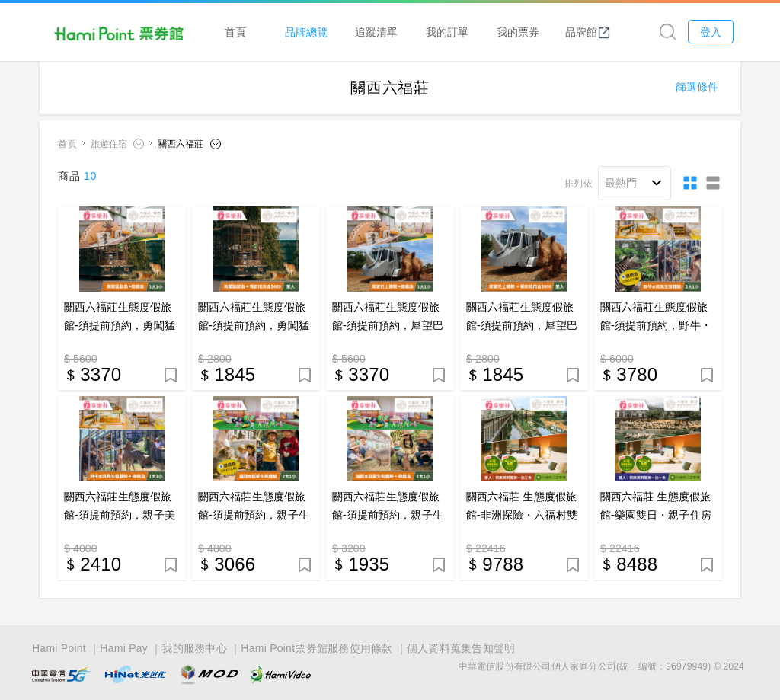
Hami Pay (124, 648)
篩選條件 (697, 88)
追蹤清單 (379, 32)
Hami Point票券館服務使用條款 (316, 648)
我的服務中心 (194, 648)
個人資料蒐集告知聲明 (461, 648)
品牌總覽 (308, 32)
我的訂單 (449, 32)
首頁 (238, 32)
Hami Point (59, 648)
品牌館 (590, 32)
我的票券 (519, 32)
